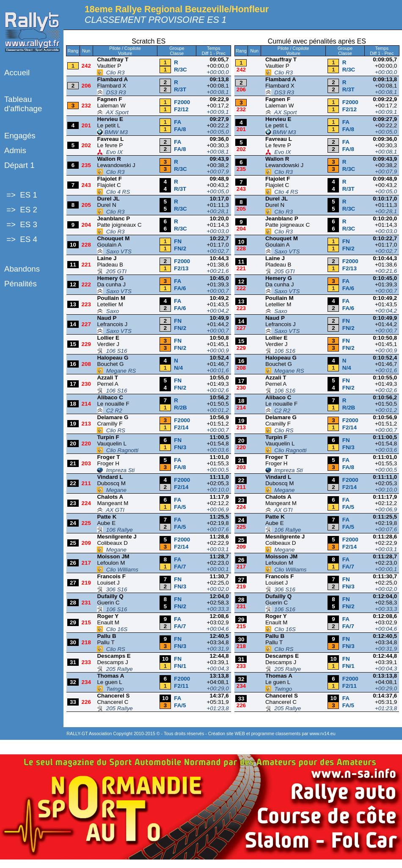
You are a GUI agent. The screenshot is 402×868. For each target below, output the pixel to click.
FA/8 (180, 129)
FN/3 (180, 447)
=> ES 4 (21, 239)
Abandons (22, 269)
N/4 (178, 368)
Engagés (20, 136)
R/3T (180, 89)
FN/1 (180, 666)
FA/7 (180, 567)
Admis (15, 150)
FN (178, 241)
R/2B (180, 408)
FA (178, 122)
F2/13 (181, 268)
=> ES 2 (21, 210)
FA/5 (180, 507)
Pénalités (21, 284)
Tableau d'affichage (23, 104)
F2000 (182, 102)
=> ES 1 (21, 195)
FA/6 (180, 288)
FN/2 (180, 249)
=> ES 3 (21, 224)
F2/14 (181, 427)
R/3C (180, 70)
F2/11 (181, 686)
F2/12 (181, 109)
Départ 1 (19, 165)
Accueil (17, 73)
